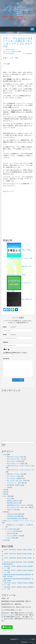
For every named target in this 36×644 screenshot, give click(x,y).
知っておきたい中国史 (14, 476)
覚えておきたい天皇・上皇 (15, 459)
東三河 (9, 498)
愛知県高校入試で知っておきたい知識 (19, 505)
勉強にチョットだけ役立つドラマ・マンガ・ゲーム (19, 521)
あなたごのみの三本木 (18, 9)
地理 (9, 487)
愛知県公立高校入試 (13, 501)
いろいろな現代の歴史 (10, 529)
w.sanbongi (29, 53)
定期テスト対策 (12, 510)
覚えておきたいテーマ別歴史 (16, 463)
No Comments (10, 53)
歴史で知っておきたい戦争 (15, 457)
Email (5, 335)
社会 (5, 455)
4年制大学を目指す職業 (14, 514)
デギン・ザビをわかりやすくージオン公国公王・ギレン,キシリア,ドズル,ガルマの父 (18, 42)
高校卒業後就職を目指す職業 (16, 518)
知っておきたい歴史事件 (15, 478)
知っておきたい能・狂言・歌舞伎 (17, 481)
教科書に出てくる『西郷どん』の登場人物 (20, 525)
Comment (6, 359)
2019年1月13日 (10, 50)
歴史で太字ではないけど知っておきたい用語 (21, 466)
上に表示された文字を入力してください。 (16, 353)
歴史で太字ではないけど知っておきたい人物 (21, 470)
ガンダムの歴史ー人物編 (13, 52)
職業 (5, 512)
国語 (5, 492)
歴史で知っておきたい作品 (15, 474)
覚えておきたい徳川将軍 (15, 461)
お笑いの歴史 (11, 538)
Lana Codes (31, 642)
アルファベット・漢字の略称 (16, 483)
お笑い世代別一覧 (27, 299)
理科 (5, 494)
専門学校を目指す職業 (14, 516)
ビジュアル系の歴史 (13, 531)
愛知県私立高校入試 (13, 503)
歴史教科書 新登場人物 (15, 485)
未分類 (5, 540)
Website (5, 342)
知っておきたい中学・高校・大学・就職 (19, 507)
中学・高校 (7, 496)
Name (5, 327)
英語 (5, 490)
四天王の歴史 (11, 533)
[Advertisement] (18, 211)
